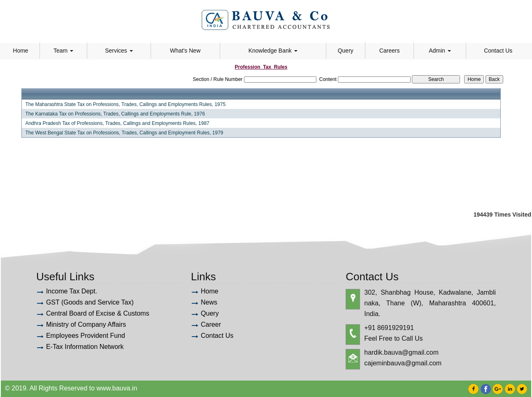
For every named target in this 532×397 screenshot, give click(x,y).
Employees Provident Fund (86, 336)
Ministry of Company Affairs (86, 324)
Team (63, 51)
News (209, 302)
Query (346, 51)
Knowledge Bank (273, 51)
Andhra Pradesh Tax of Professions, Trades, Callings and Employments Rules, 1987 (117, 123)
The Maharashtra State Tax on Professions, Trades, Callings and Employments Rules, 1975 (125, 104)
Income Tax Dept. (72, 291)
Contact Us (498, 51)
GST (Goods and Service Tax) (90, 302)
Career (211, 324)
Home (20, 51)
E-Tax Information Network (85, 347)
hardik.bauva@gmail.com (401, 352)
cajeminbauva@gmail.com (403, 363)
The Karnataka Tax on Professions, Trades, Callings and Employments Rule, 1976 (115, 114)
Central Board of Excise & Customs (98, 313)
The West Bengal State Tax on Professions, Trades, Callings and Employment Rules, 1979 (124, 133)
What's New (185, 51)
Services (119, 51)
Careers (390, 51)
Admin (440, 51)
